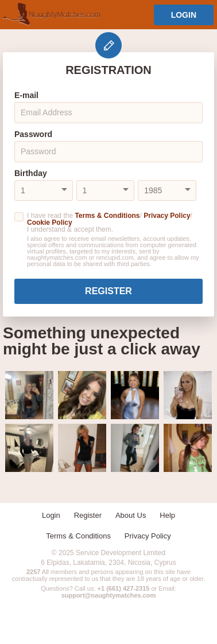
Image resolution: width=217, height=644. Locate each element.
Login (184, 15)
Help (167, 515)
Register (108, 291)
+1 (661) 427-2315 (124, 588)
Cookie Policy (50, 223)
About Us (131, 515)
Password (33, 134)
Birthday (31, 173)
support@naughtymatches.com (109, 595)
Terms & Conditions (107, 216)
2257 (33, 572)
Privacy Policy (167, 216)
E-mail (26, 95)
